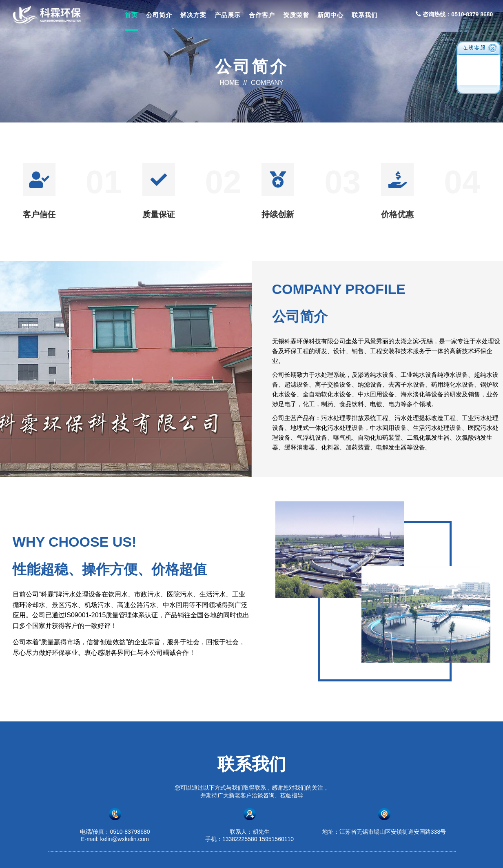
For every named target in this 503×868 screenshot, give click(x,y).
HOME (229, 83)
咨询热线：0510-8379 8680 (454, 14)
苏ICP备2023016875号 (337, 855)
